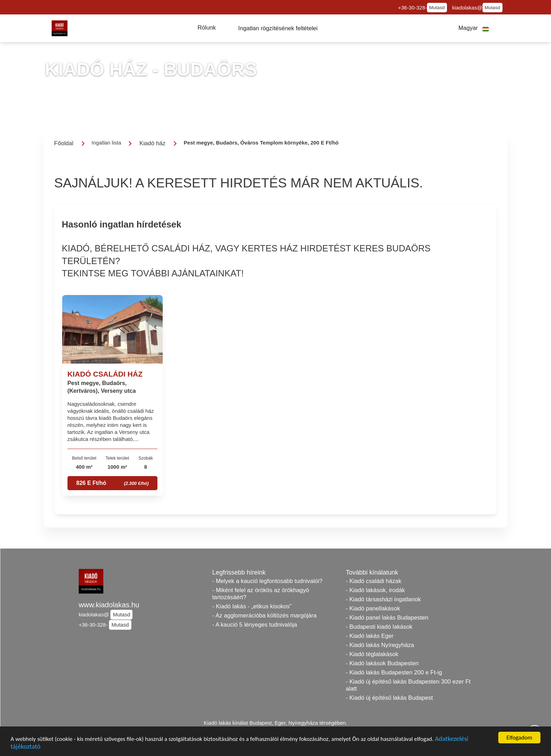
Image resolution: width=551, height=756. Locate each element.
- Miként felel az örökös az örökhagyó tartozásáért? (261, 594)
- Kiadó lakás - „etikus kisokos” (252, 606)
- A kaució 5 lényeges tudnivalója (255, 625)
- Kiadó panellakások (373, 608)
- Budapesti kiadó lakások (379, 627)
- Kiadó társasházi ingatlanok (383, 599)
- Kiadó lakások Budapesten (382, 663)
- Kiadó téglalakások (372, 654)
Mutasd (437, 8)
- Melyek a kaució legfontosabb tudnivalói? (267, 581)
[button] (207, 28)
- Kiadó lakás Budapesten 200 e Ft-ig (394, 672)
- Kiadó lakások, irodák (375, 590)
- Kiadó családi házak (374, 581)
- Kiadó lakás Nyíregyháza (380, 645)
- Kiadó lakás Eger (370, 636)
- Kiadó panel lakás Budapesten (387, 618)
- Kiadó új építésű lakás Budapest (389, 698)
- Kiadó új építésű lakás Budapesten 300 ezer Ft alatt (408, 685)
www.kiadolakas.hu (109, 605)
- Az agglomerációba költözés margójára (264, 616)
